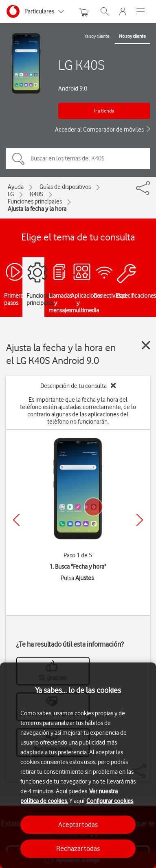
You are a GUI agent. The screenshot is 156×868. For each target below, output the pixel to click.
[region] (78, 765)
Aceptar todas (78, 825)
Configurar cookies (110, 801)
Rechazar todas (78, 849)
